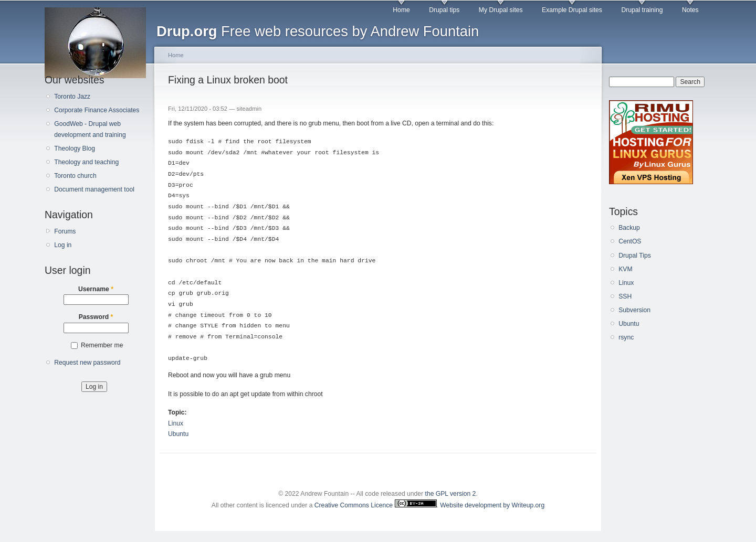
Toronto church (75, 176)
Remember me (102, 345)
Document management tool (94, 189)
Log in (63, 245)
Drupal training (642, 10)
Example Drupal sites (572, 10)
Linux (176, 423)
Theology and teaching (86, 162)
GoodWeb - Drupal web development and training (90, 129)
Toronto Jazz (72, 97)
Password (96, 317)
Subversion (634, 310)
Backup (629, 228)
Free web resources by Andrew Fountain (318, 31)
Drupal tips (444, 10)
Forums (65, 231)
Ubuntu (178, 434)
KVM (625, 269)
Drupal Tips (634, 256)
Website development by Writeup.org (492, 505)
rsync (626, 337)
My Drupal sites (501, 10)
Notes (690, 10)
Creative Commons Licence (376, 505)
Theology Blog (75, 148)
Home (401, 10)
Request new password (87, 363)
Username (96, 289)
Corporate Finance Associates (97, 110)
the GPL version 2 (451, 494)
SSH (625, 296)
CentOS (630, 241)
